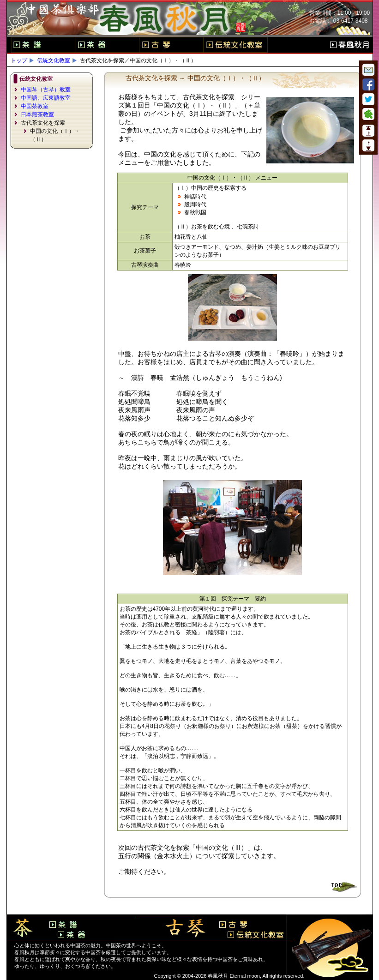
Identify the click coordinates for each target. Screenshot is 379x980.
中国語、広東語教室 (46, 98)
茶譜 (43, 45)
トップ (19, 60)
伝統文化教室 (235, 45)
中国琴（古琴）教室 (46, 90)
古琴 (171, 45)
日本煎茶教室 (37, 114)
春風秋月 (349, 45)
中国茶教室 (35, 106)
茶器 (107, 45)
